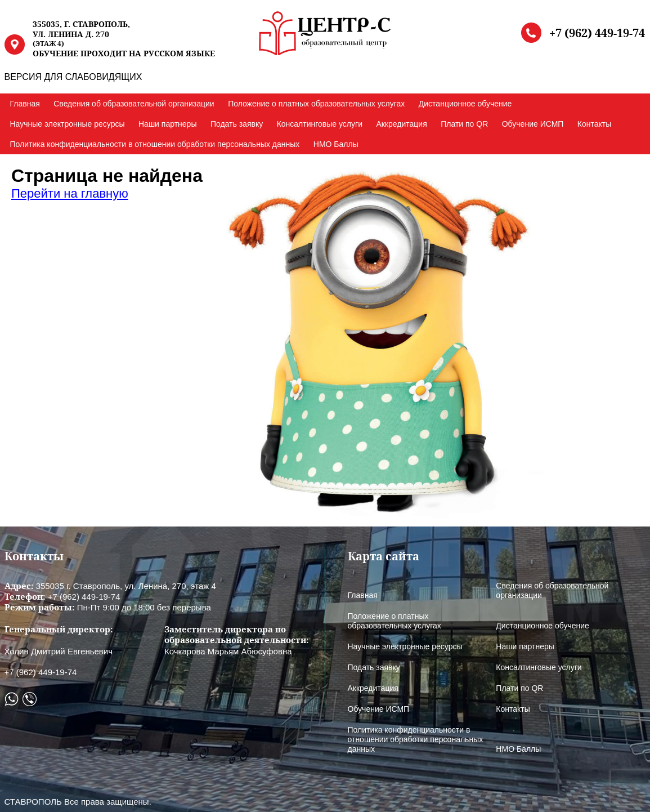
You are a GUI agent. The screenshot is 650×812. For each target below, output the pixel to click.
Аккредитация (401, 124)
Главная (25, 104)
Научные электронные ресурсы (68, 124)
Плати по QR (464, 124)
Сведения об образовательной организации (134, 104)
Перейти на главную (70, 193)
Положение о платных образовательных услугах (316, 104)
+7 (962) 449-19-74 (597, 33)
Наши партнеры (167, 124)
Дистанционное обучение (465, 104)
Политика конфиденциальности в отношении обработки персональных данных (155, 144)
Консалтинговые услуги (320, 124)
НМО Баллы (336, 144)
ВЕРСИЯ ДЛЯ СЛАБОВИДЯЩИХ (73, 77)
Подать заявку (237, 124)
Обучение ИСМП (533, 124)
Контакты (594, 124)
